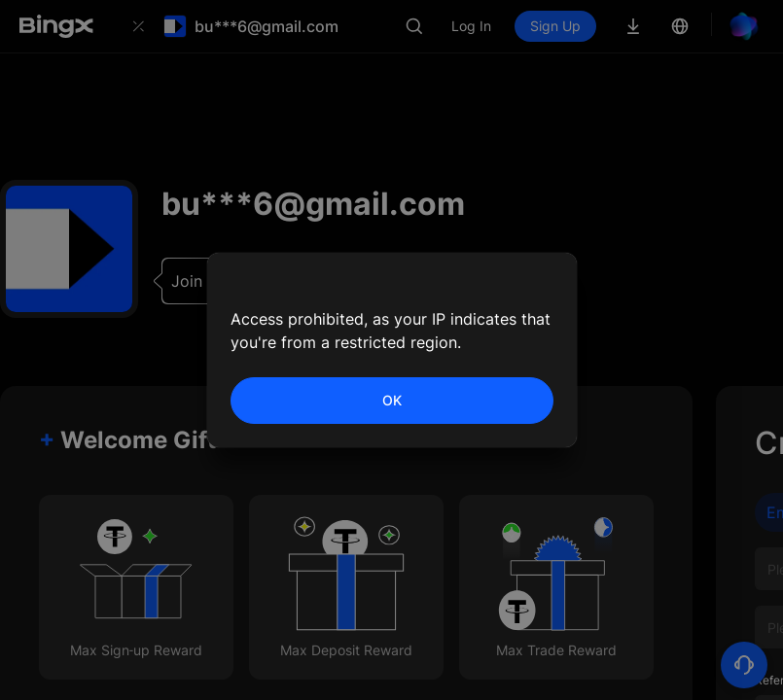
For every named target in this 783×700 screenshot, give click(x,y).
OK (392, 400)
